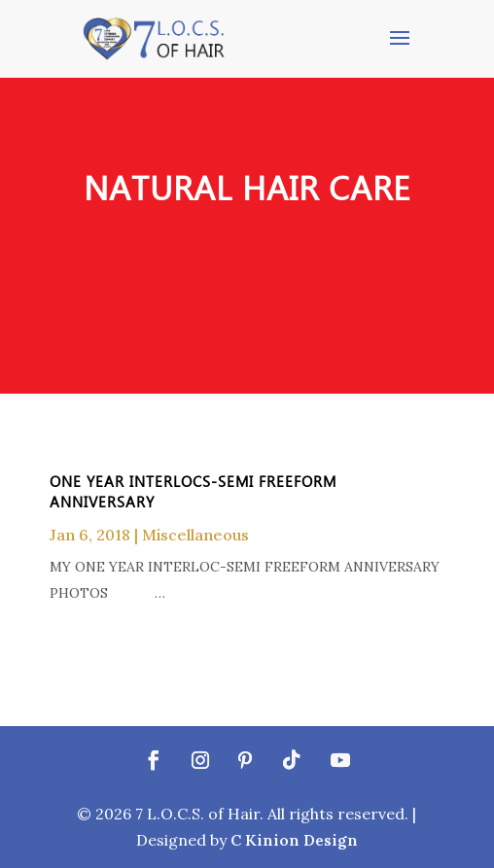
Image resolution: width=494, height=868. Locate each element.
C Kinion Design (294, 840)
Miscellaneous (195, 535)
